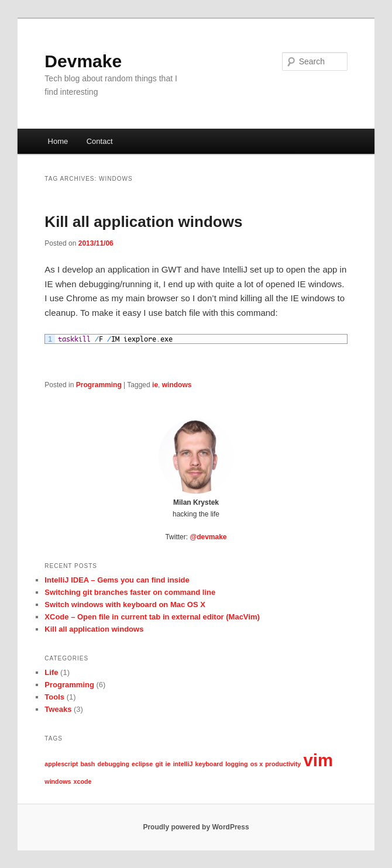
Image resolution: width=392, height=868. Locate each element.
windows (177, 385)
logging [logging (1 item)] (236, 764)
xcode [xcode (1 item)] (83, 781)
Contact (100, 141)
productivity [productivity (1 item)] (283, 764)
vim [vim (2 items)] (318, 760)
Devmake (83, 61)
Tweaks (58, 709)
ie (155, 385)
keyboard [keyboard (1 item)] (209, 764)
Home (58, 141)
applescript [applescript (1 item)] (61, 764)
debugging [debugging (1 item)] (113, 764)
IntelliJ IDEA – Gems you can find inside (117, 580)
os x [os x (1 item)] (257, 764)
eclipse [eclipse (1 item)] (142, 764)
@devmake (208, 537)
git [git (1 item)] (159, 764)
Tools (54, 697)
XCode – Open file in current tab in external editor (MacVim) (152, 617)
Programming (99, 385)
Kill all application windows (143, 222)
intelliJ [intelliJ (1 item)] (183, 764)
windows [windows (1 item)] (58, 781)
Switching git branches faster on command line (130, 592)
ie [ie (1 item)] (168, 764)
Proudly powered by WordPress (196, 827)
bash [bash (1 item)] (87, 764)
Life (51, 672)
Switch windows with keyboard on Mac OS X (125, 604)
